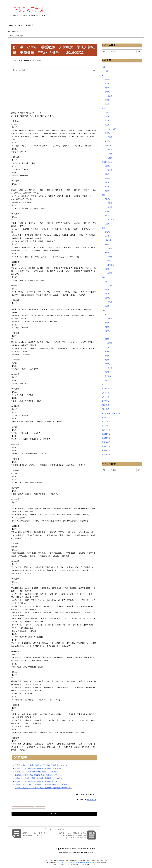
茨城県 (107, 112)
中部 (103, 195)
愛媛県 (107, 327)
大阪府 (107, 253)
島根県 (107, 290)
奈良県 (107, 236)
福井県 (107, 191)
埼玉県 (107, 125)
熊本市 (110, 368)
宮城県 (107, 92)
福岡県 (107, 339)
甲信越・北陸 (107, 162)
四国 (103, 310)
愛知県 (107, 215)
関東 (103, 108)
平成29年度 (106, 422)
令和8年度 (105, 384)
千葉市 (110, 137)
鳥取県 (107, 294)
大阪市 (110, 257)
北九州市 (111, 347)
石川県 (107, 187)
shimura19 (91, 800)
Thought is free (88, 853)
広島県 (107, 298)
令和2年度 (105, 409)
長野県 (107, 178)
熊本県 (107, 364)
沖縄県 (107, 380)
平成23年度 (106, 446)
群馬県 (107, 117)
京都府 (107, 244)
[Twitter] (54, 814)
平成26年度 (106, 434)
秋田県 (31, 25)
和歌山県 (108, 240)
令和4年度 (105, 401)
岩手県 (107, 84)
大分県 (107, 360)
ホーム (13, 25)
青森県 (107, 79)
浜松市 (110, 203)
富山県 (107, 183)
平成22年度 (106, 450)
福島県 (107, 104)
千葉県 (107, 133)
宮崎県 (107, 372)
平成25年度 (106, 438)
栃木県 (107, 121)
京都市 (110, 248)
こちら (86, 864)
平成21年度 (106, 455)
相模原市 (111, 158)
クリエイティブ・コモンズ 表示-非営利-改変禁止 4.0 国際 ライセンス (77, 863)
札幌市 (107, 71)
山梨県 (107, 174)
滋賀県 (107, 232)
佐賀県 (107, 352)
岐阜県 (107, 211)
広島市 (110, 302)
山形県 (107, 100)
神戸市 (110, 273)
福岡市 (110, 343)
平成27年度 (106, 430)
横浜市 (110, 149)
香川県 (107, 314)
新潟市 (110, 170)
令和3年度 (105, 405)
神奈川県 (108, 145)
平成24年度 (106, 442)
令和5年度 (105, 397)
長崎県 (107, 356)
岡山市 (110, 286)
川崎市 (110, 154)
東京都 (107, 141)
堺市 (109, 261)
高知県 (107, 331)
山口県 (107, 306)
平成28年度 (37, 61)
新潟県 (107, 166)
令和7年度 (105, 389)
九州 (103, 335)
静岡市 (110, 207)
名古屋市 (111, 220)
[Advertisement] (31, 91)
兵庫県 (107, 269)
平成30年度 (106, 417)
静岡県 (107, 199)
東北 (22, 25)
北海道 (104, 67)
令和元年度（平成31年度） (112, 413)
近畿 (103, 228)
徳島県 (107, 323)
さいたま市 (112, 129)
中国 (103, 277)
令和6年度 (105, 393)
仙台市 (110, 96)
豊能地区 (111, 265)
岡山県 (107, 281)
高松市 (110, 318)
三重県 (107, 224)
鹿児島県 (108, 376)
